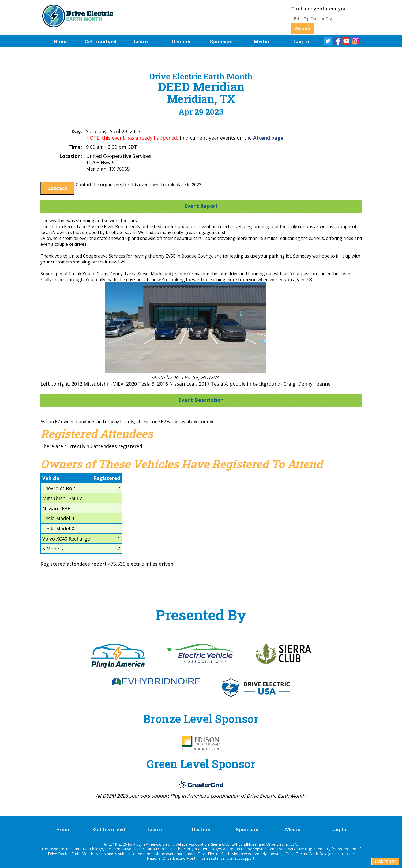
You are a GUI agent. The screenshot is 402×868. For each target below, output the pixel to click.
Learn (141, 42)
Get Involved (101, 42)
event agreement (181, 854)
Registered (107, 478)
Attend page (268, 138)
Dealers (181, 42)
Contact (57, 188)
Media (261, 42)
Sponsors (221, 42)
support (248, 858)
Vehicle (51, 478)
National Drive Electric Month (172, 858)
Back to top (385, 861)
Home (61, 42)
